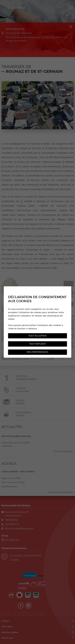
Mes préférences (37, 352)
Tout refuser (37, 344)
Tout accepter (37, 336)
